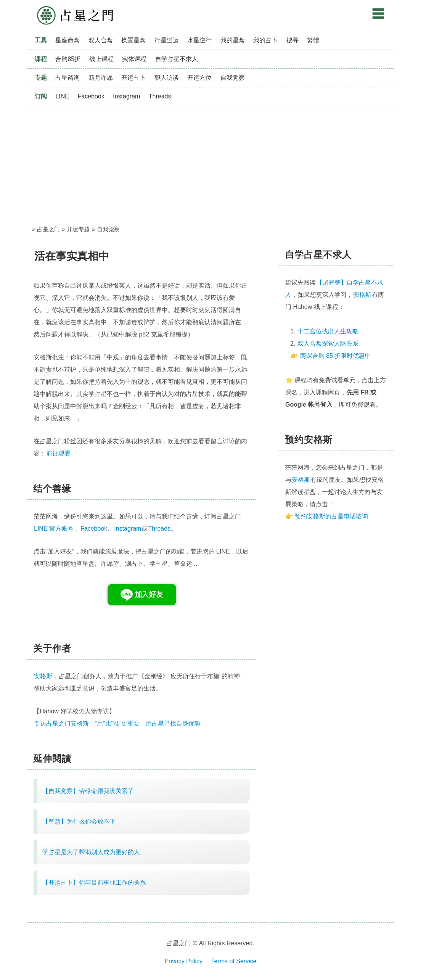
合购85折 (68, 59)
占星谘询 (67, 78)
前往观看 (58, 453)
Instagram (126, 96)
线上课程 (101, 59)
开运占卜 (133, 78)
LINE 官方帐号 (54, 529)
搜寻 (292, 40)
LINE (62, 96)
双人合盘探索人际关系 (328, 344)
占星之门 (75, 15)
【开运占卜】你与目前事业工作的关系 (94, 883)
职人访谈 (167, 78)
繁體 (313, 40)
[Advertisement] (210, 163)
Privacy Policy (183, 961)
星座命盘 (67, 40)
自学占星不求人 (177, 59)
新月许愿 (101, 78)
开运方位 (199, 78)
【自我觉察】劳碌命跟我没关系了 (88, 791)
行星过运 (167, 40)
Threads (160, 96)
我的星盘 (233, 40)
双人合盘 (101, 40)
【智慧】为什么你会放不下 (79, 821)
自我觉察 (233, 78)
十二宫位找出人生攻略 (328, 331)
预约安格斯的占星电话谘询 (331, 516)
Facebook (91, 96)
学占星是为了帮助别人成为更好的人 (91, 852)
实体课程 (134, 59)
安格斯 (362, 295)
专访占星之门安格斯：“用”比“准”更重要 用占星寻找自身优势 (117, 723)
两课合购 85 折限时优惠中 (336, 356)
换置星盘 (133, 40)
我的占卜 (265, 40)
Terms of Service (234, 961)
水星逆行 (199, 40)
